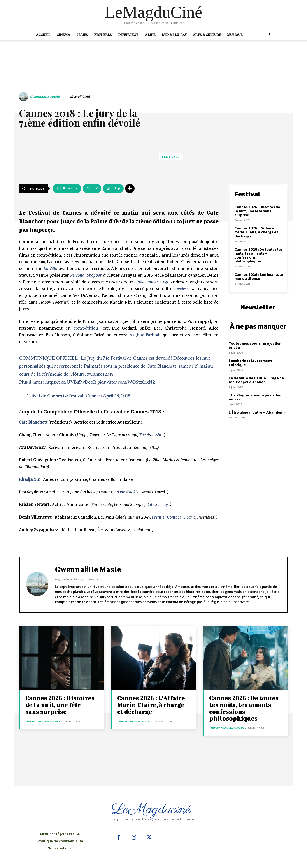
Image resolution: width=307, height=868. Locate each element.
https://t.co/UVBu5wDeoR (71, 382)
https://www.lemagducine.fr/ (76, 579)
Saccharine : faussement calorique (250, 363)
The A (144, 435)
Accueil (43, 35)
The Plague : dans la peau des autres (255, 397)
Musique (235, 35)
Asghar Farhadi (145, 335)
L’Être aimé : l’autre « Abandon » (257, 412)
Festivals (103, 35)
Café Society (157, 505)
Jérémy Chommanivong (43, 721)
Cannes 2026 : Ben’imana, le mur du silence (259, 276)
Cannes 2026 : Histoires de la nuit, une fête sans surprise (257, 211)
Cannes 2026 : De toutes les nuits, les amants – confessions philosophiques (259, 255)
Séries (82, 35)
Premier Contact (166, 517)
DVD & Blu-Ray (174, 35)
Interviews (128, 35)
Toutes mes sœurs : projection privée (255, 345)
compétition (86, 328)
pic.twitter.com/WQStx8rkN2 (126, 382)
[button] (269, 35)
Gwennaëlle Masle (45, 97)
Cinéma (63, 35)
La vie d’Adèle (127, 492)
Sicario (190, 517)
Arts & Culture (207, 35)
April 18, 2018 (116, 396)
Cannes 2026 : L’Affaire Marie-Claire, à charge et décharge (256, 232)
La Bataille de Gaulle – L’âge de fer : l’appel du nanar (256, 380)
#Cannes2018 (100, 374)
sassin (156, 435)
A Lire (150, 35)
